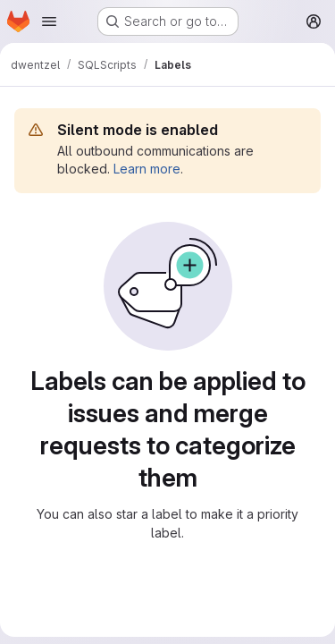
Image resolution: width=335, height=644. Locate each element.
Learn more (147, 169)
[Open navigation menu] (49, 21)
